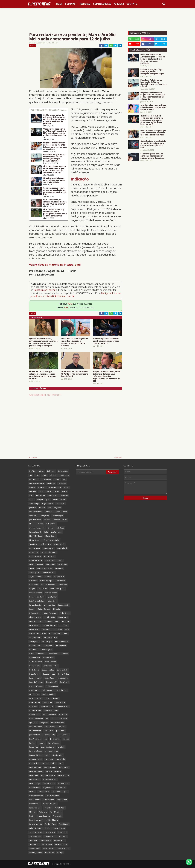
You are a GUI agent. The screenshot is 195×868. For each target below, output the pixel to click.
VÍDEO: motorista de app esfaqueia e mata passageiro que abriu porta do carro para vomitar (55, 213)
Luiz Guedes (34, 763)
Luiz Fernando (56, 532)
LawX (60, 560)
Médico (42, 508)
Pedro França (62, 800)
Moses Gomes (63, 784)
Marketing (51, 483)
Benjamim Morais (62, 642)
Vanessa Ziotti (35, 848)
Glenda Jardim (35, 715)
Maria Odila (34, 775)
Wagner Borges (63, 848)
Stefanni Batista (50, 836)
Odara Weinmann (50, 613)
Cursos (32, 487)
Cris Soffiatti (41, 495)
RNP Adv (33, 812)
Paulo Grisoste (35, 800)
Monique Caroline (60, 520)
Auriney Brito (34, 642)
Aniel (66, 633)
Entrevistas (33, 516)
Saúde (32, 500)
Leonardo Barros (51, 751)
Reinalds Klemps (35, 512)
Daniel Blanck (62, 548)
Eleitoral (53, 475)
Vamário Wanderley (44, 568)
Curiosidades (63, 471)
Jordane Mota (50, 735)
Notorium (64, 495)
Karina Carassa (54, 743)
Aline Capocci (34, 573)
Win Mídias (59, 568)
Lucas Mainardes (36, 759)
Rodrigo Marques (36, 820)
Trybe (32, 568)
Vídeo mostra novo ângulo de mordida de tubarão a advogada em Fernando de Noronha (74, 342)
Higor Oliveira (47, 504)
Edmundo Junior (35, 678)
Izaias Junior (49, 731)
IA (47, 719)
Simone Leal (62, 832)
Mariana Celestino (36, 564)
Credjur (51, 528)
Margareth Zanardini (53, 771)
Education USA (52, 682)
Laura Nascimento (48, 747)
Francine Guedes (36, 593)
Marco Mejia (64, 767)
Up (64, 479)
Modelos (41, 487)
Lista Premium (58, 755)
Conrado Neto (35, 658)
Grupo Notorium (49, 715)
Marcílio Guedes (53, 491)
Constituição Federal (45, 290)
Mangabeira (53, 495)
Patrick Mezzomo (52, 796)
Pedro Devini (65, 613)
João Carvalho (63, 735)
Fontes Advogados (57, 589)
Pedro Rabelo (34, 804)
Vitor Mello (33, 544)
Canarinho (33, 581)
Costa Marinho (51, 662)
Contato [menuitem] (132, 4)
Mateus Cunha (64, 775)
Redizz (32, 816)
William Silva (51, 524)
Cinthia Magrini (48, 548)
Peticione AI (50, 564)
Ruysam (48, 828)
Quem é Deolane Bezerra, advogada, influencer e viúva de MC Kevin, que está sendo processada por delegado (43, 342)
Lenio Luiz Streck (35, 751)
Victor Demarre (49, 848)
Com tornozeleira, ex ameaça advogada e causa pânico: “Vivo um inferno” (55, 202)
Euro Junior (45, 516)
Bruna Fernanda (35, 646)
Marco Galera (50, 536)
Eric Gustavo (34, 690)
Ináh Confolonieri (36, 727)
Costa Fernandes (36, 662)
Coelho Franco (53, 654)
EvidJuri (32, 589)
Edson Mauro (49, 678)
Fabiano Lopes (57, 516)
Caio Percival (59, 577)
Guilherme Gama (36, 560)
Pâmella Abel (60, 808)
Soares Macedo (35, 836)
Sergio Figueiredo (36, 832)
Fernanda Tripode (54, 487)
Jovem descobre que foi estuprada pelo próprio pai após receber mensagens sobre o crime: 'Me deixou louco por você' (152, 120)
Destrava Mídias (48, 670)
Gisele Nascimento (51, 710)
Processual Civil (35, 808)
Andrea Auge (34, 504)
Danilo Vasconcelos (50, 666)
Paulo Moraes (49, 800)
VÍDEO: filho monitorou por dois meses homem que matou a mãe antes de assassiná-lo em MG (55, 169)
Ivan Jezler (61, 727)
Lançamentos (34, 479)
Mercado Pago (35, 784)
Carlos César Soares (37, 654)
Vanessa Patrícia (61, 844)
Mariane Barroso (44, 609)
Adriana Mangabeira (37, 528)
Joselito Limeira (35, 520)
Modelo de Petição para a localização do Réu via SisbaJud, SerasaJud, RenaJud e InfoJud (54, 158)
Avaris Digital (47, 642)
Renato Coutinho (44, 816)
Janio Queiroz (50, 560)
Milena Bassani (35, 540)
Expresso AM (34, 694)
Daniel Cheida (35, 666)
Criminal (57, 479)
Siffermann (46, 629)
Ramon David (63, 617)
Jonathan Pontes (35, 735)
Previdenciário (49, 617)
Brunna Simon (35, 548)
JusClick (32, 743)
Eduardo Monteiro (36, 682)
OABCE (32, 792)
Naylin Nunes (48, 788)
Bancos (48, 577)
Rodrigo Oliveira (52, 820)
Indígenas (44, 723)
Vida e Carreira (61, 512)
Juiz (46, 739)
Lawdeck (61, 747)
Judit (46, 532)
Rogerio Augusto (50, 625)
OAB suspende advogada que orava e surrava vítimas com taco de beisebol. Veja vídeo (153, 133)
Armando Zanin (35, 637)
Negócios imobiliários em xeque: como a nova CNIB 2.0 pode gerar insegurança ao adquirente (55, 146)
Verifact (40, 524)
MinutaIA (56, 609)
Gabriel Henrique (46, 706)
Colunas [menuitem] (70, 4)
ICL (52, 719)
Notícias (33, 46)
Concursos (47, 479)
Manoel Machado (36, 536)
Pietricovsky (62, 564)
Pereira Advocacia (50, 804)
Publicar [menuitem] (119, 4)
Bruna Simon (61, 646)
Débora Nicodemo (48, 585)
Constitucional (49, 658)
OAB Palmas (61, 788)
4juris (67, 629)
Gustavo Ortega (51, 593)
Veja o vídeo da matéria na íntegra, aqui (55, 265)
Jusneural (42, 743)
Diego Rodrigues (43, 500)
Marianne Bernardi (48, 775)
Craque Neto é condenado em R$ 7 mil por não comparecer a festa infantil (75, 374)
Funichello (33, 706)
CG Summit (33, 650)
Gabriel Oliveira (35, 556)
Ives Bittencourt (35, 731)
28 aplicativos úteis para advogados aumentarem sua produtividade (54, 180)
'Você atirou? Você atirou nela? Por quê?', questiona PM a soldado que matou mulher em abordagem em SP (55, 133)
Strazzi (45, 475)
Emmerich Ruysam (36, 686)
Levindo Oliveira (35, 755)
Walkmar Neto (46, 544)
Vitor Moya (58, 629)
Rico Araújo (57, 816)
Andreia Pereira (49, 573)
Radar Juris (43, 812)
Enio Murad (63, 585)
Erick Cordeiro (47, 690)
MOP (61, 763)
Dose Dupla (34, 585)
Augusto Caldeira (36, 577)
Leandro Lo (60, 504)
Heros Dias (63, 715)
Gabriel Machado (63, 706)
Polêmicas (51, 471)
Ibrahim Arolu (62, 719)
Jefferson (33, 508)
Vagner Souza (47, 844)
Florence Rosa (35, 702)
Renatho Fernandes (52, 621)
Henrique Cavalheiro (37, 597)
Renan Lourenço (35, 621)
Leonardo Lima (50, 605)
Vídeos (64, 491)
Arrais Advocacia (51, 637)
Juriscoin (33, 491)
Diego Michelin (62, 670)
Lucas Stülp (61, 759)
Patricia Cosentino (36, 796)
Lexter (47, 755)
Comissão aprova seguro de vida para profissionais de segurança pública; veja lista (55, 191)
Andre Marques (55, 633)
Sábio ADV (63, 836)
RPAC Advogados (55, 508)
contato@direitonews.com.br (59, 296)
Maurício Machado (50, 779)
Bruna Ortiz (49, 646)
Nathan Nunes (35, 788)
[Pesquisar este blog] (91, 472)
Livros (41, 491)
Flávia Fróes (47, 702)
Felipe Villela (43, 589)
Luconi (32, 609)
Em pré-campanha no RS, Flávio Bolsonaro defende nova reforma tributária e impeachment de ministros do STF (107, 376)
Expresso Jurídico (49, 694)
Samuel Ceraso (59, 828)
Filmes (67, 487)
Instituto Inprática (57, 723)
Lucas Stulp (49, 759)
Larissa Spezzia (35, 605)
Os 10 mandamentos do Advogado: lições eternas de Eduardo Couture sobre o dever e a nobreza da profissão (54, 119)
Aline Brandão (60, 544)
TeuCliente (33, 840)
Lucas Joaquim (64, 605)
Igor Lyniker (52, 597)
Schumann (49, 512)
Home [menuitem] (59, 4)
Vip (31, 475)
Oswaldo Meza (43, 792)
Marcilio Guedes (50, 767)
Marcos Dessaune (36, 771)
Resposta (66, 621)
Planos (32, 524)
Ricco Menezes (35, 625)
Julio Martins (64, 475)
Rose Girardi (64, 824)
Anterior (34, 458)
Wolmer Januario (59, 500)
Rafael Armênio (56, 812)
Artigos (41, 471)
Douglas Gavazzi (49, 674)
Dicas (37, 475)
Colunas (65, 654)
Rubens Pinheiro (35, 828)
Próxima (118, 458)
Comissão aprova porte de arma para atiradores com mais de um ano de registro (152, 156)
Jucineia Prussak (35, 532)
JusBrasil (47, 520)
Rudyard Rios (34, 629)
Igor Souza (33, 723)
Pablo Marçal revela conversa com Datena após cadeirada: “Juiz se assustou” (106, 341)
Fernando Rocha (35, 698)
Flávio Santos (60, 702)
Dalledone (62, 483)
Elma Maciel (65, 682)
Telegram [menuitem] (85, 4)
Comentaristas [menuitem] (102, 4)
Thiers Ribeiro (46, 840)
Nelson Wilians (35, 613)
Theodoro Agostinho (51, 540)
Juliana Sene (52, 601)
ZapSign (60, 852)
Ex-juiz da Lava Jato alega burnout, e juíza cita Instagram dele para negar (152, 72)
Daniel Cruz (34, 552)
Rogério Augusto (36, 824)
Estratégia (60, 528)
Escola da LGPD (61, 690)
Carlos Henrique (46, 581)
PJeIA (66, 792)
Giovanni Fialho (35, 710)
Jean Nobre (60, 731)
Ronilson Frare (50, 824)
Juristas (66, 739)
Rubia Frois (63, 625)
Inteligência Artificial (37, 483)
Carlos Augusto (46, 650)
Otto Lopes (56, 792)
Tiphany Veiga (59, 840)
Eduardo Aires (63, 678)
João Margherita (35, 739)
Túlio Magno (34, 844)
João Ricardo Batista (37, 601)
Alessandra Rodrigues (38, 633)
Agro (31, 495)
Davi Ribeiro (60, 581)
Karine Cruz (34, 747)
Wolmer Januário (36, 852)
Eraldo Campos (52, 686)
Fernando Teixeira (52, 698)
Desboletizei (34, 670)
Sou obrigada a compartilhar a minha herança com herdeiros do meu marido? (153, 107)
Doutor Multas (64, 674)
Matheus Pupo (35, 779)
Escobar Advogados (49, 552)
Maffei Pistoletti (35, 767)
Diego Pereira (34, 674)
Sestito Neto (50, 832)
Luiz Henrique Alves (49, 763)
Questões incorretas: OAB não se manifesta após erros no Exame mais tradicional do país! (153, 144)
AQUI (70, 304)
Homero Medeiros (36, 719)
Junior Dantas (55, 739)
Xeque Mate (49, 852)
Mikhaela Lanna (49, 784)
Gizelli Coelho (49, 556)
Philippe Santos (35, 617)
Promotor (48, 808)
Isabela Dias (50, 727)
